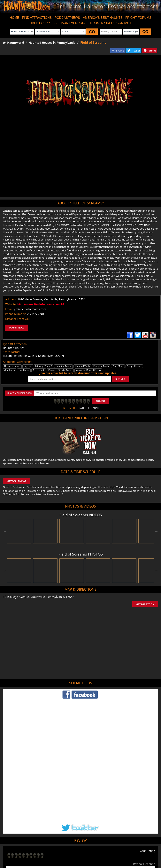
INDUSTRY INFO (101, 23)
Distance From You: (18, 319)
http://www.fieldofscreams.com (41, 304)
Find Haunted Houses (18, 851)
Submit (100, 401)
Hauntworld (13, 43)
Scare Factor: (11, 352)
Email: (9, 309)
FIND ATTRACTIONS (37, 18)
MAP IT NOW (17, 327)
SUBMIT (120, 379)
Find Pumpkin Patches (74, 851)
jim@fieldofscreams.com (30, 309)
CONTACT (124, 23)
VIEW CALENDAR (17, 481)
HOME (14, 18)
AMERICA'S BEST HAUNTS (103, 18)
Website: (11, 304)
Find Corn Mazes (99, 851)
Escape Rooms (147, 851)
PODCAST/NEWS (67, 18)
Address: (11, 299)
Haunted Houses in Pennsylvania (52, 43)
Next (156, 531)
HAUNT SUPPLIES (43, 23)
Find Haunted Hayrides (46, 851)
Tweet (71, 842)
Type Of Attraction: (15, 344)
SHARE (120, 51)
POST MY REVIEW (20, 825)
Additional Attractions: (18, 362)
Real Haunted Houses (124, 851)
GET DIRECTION (145, 604)
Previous (5, 531)
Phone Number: (16, 314)
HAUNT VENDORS (73, 23)
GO (92, 32)
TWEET (136, 51)
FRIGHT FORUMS (138, 18)
